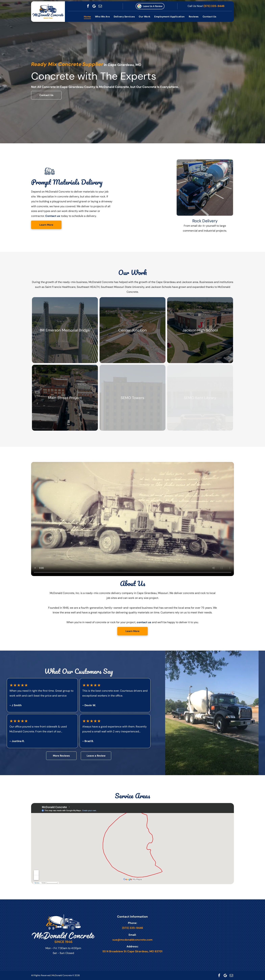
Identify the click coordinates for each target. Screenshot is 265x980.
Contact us (53, 216)
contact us (144, 622)
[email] (100, 6)
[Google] (94, 6)
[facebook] (88, 6)
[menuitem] (87, 17)
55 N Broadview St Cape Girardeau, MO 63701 (132, 951)
